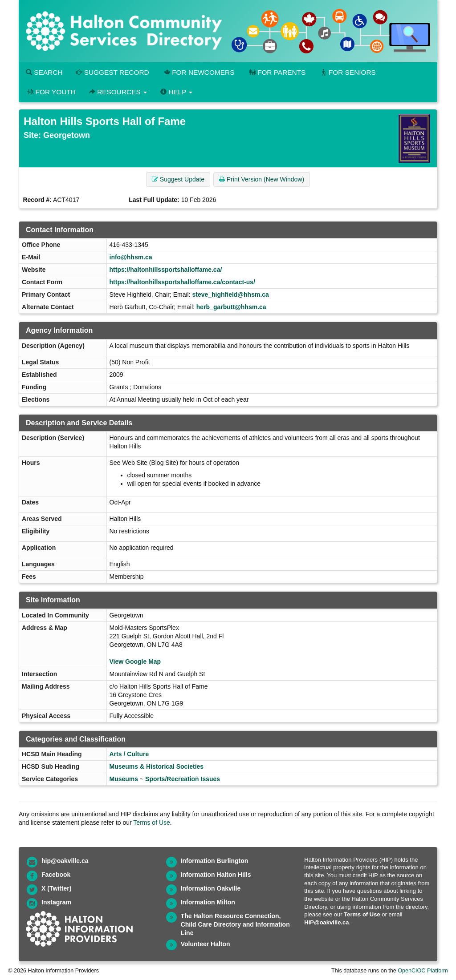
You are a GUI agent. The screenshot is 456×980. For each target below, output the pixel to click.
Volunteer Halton (206, 944)
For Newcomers (199, 72)
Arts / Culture (129, 754)
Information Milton (208, 902)
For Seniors (347, 72)
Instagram (56, 902)
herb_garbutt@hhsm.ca (231, 307)
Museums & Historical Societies (157, 766)
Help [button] (176, 92)
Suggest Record (112, 72)
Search (44, 72)
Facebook (56, 875)
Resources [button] (118, 92)
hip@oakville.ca (65, 861)
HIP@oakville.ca (326, 922)
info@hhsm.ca (131, 257)
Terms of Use (151, 823)
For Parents (277, 72)
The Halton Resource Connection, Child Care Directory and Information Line (235, 924)
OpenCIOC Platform (423, 971)
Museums (124, 779)
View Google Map (135, 661)
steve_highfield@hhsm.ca (230, 294)
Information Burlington (215, 861)
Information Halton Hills (216, 875)
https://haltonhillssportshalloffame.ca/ (166, 270)
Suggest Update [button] (178, 179)
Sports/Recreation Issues (183, 779)
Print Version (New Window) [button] (262, 179)
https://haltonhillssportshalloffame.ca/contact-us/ (182, 282)
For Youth (51, 92)
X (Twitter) (56, 888)
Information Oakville (211, 888)
